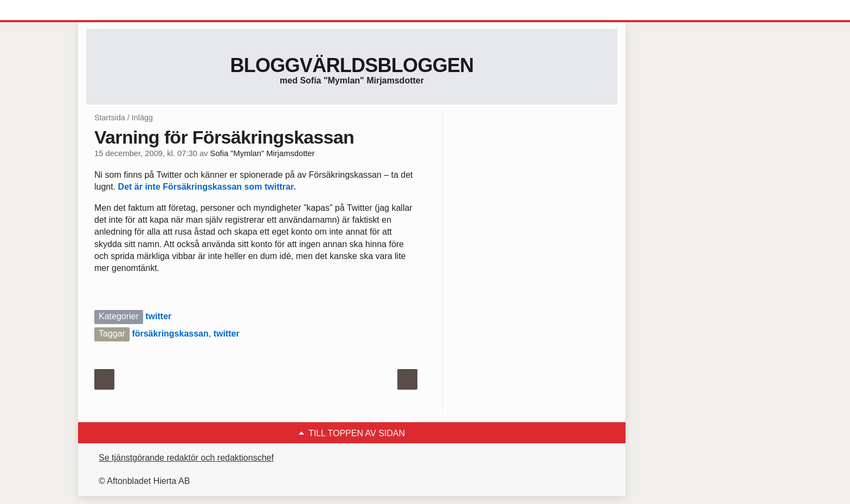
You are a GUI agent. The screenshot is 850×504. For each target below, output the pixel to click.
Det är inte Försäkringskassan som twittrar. (207, 187)
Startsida (110, 118)
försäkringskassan (170, 334)
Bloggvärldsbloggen (352, 65)
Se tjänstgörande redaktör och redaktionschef (186, 458)
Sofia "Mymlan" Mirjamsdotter (263, 153)
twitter (158, 316)
